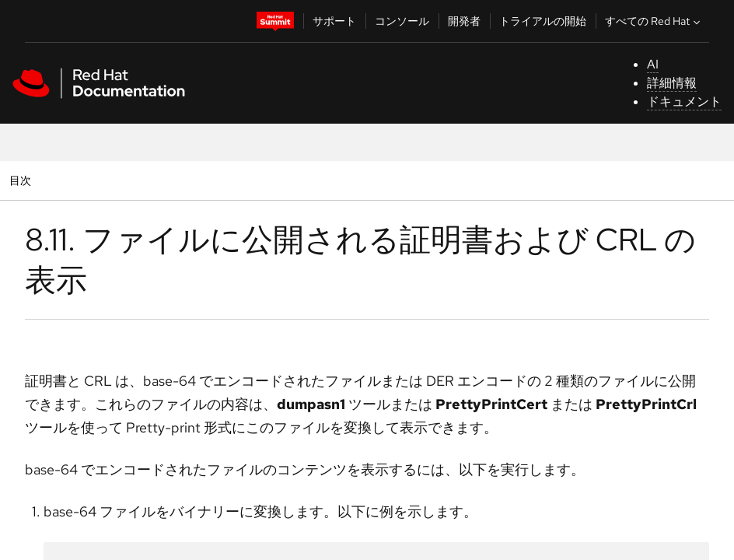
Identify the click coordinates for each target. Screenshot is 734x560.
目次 (22, 180)
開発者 (464, 21)
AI (653, 64)
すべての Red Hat (654, 21)
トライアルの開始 (543, 21)
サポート (334, 21)
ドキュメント (684, 101)
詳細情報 (672, 83)
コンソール (402, 21)
